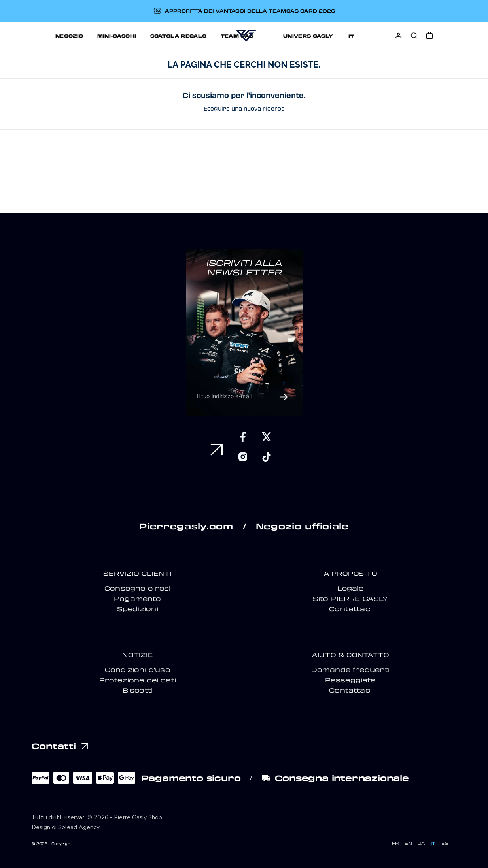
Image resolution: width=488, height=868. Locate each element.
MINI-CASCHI (82, 36)
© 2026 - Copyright (52, 844)
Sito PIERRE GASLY (351, 599)
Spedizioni (138, 609)
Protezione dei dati (138, 680)
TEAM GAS (203, 36)
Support (337, 36)
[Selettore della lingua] (371, 36)
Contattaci (350, 609)
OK (284, 397)
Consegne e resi (138, 588)
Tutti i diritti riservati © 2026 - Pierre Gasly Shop (97, 818)
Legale (351, 588)
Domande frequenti (351, 670)
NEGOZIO (35, 36)
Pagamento (138, 599)
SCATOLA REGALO (144, 36)
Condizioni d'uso (138, 670)
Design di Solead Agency (66, 828)
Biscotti (138, 690)
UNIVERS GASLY (283, 36)
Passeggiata (351, 680)
